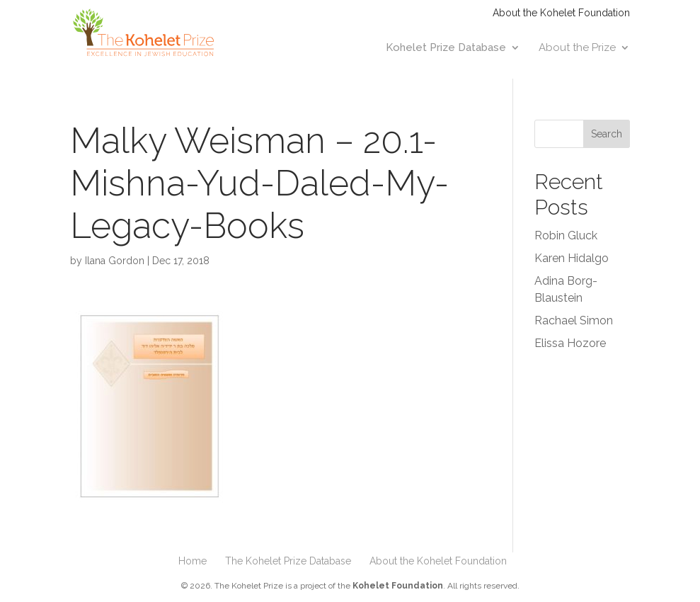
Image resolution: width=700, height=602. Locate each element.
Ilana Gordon (115, 261)
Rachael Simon (574, 320)
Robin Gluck (566, 235)
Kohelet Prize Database (446, 48)
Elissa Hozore (570, 343)
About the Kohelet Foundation (561, 13)
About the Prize (577, 48)
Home (193, 561)
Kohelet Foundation (398, 586)
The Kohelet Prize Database (288, 561)
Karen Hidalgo (572, 258)
